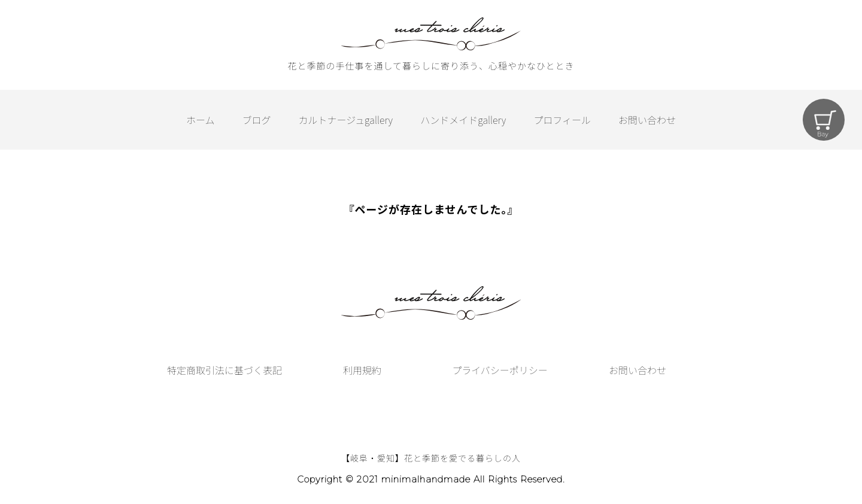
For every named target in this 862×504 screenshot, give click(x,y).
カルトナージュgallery (346, 120)
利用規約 (362, 370)
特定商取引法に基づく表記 (224, 370)
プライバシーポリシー (500, 370)
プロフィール (562, 120)
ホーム (201, 120)
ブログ (256, 120)
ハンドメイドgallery (463, 120)
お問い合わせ (647, 120)
